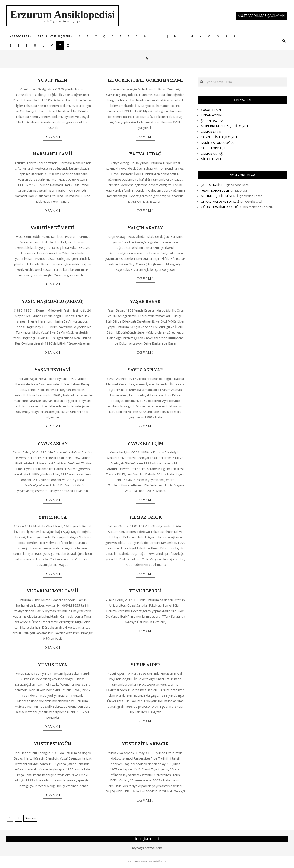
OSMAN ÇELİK (211, 132)
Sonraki (31, 818)
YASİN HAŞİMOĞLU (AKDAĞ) (53, 301)
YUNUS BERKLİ (145, 591)
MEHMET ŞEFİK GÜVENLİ (219, 196)
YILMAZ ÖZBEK (145, 517)
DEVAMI (53, 137)
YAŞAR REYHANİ (52, 370)
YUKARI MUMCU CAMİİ (52, 591)
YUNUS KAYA (53, 665)
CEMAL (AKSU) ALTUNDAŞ (220, 201)
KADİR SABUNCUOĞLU (218, 143)
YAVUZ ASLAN (53, 443)
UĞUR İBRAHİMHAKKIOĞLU (222, 207)
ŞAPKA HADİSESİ (213, 185)
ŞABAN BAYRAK (212, 121)
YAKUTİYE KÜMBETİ (53, 228)
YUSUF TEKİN (52, 80)
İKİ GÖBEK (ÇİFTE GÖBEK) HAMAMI (145, 80)
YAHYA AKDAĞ (145, 154)
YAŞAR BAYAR (145, 301)
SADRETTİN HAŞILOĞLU (219, 137)
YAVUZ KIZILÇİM (145, 443)
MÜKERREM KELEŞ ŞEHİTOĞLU (224, 126)
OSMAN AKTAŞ (212, 154)
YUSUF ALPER (145, 665)
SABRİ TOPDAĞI (213, 148)
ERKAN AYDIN (211, 115)
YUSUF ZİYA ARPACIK (145, 744)
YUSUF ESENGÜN (52, 744)
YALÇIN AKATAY (145, 228)
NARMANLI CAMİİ (53, 154)
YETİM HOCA (53, 517)
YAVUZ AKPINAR (145, 370)
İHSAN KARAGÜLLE (215, 190)
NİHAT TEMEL (211, 159)
